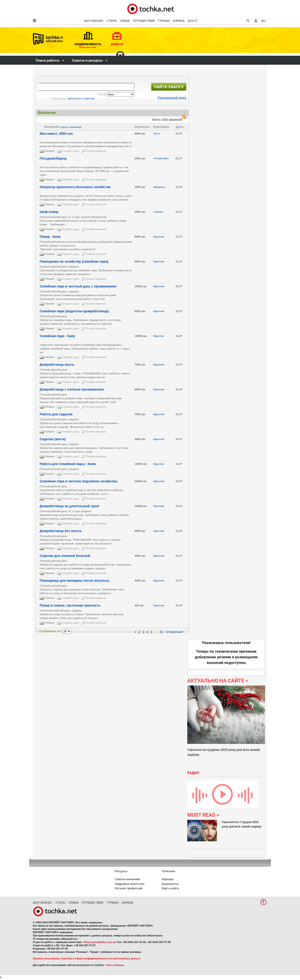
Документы (170, 884)
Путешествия (144, 21)
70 (161, 632)
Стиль (112, 21)
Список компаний (127, 879)
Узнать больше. (115, 965)
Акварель (159, 187)
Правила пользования (46, 959)
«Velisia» (159, 212)
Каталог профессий (129, 888)
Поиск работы (47, 60)
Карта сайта (170, 888)
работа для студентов (81, 98)
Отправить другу (70, 151)
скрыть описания (71, 127)
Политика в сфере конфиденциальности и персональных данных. (101, 959)
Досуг (193, 21)
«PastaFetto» (162, 158)
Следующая (174, 632)
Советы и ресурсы (87, 60)
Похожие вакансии (96, 151)
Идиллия (159, 237)
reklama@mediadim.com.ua (99, 942)
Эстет (157, 134)
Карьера (168, 879)
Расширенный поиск (172, 98)
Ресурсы (121, 871)
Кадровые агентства (130, 884)
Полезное (169, 871)
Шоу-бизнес (94, 21)
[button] (256, 21)
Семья (125, 21)
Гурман (164, 21)
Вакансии (47, 113)
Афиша (179, 21)
